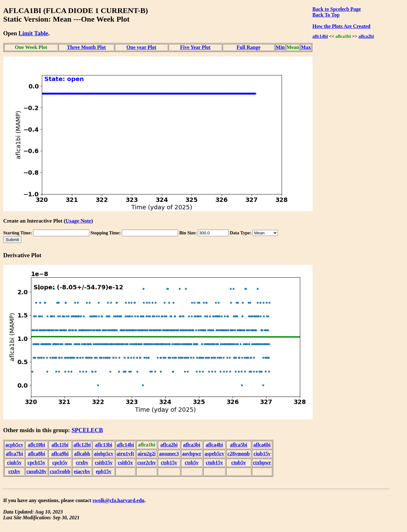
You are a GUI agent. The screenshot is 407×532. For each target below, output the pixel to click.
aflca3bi (192, 445)
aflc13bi (104, 445)
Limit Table (33, 33)
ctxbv (14, 471)
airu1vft (125, 454)
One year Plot (141, 47)
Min (280, 47)
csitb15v (104, 463)
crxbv (82, 463)
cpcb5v (60, 463)
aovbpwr (192, 454)
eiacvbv (82, 471)
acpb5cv (14, 445)
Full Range (248, 47)
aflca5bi (238, 445)
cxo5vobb (60, 471)
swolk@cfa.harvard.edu (118, 500)
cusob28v (36, 471)
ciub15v (262, 454)
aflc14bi (320, 36)
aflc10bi (36, 445)
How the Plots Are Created (341, 26)
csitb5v (125, 463)
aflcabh (82, 454)
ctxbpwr (262, 463)
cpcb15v (37, 463)
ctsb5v (192, 463)
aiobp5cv (103, 454)
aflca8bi (36, 454)
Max (306, 47)
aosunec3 (169, 454)
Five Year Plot (195, 47)
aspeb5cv (214, 454)
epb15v (103, 471)
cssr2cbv (147, 463)
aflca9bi (60, 454)
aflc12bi (82, 445)
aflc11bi (60, 445)
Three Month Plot (86, 47)
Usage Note (78, 221)
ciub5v (14, 463)
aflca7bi (14, 454)
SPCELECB (87, 430)
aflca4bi (214, 445)
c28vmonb (238, 454)
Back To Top (326, 15)
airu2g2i (147, 454)
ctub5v (238, 463)
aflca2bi (366, 36)
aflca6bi (262, 445)
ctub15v (214, 463)
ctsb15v (169, 463)
